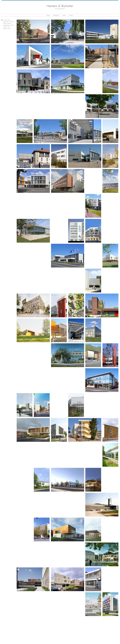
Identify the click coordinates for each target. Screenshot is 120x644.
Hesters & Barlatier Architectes (60, 7)
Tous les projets (7, 20)
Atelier (64, 15)
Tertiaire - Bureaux (7, 23)
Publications (56, 15)
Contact (71, 15)
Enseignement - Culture (8, 25)
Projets (48, 15)
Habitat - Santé (7, 27)
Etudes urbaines (7, 29)
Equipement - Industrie (8, 22)
